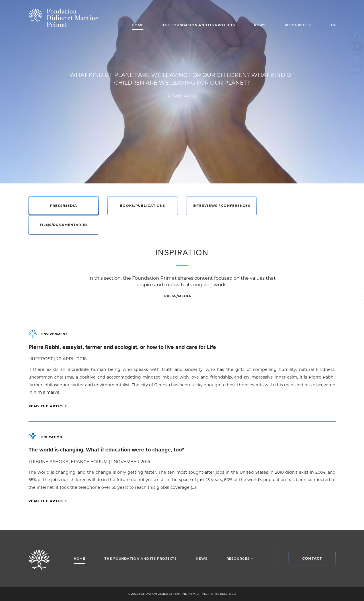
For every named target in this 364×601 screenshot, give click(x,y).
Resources (298, 25)
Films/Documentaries (64, 225)
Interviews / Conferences (222, 206)
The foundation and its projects (199, 25)
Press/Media (64, 206)
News (260, 25)
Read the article (48, 406)
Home (138, 25)
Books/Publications (142, 206)
